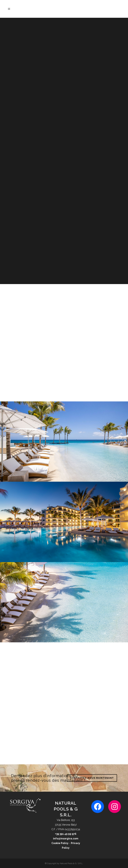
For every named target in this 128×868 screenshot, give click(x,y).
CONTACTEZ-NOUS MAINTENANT (92, 778)
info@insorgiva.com (66, 839)
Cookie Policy (60, 843)
